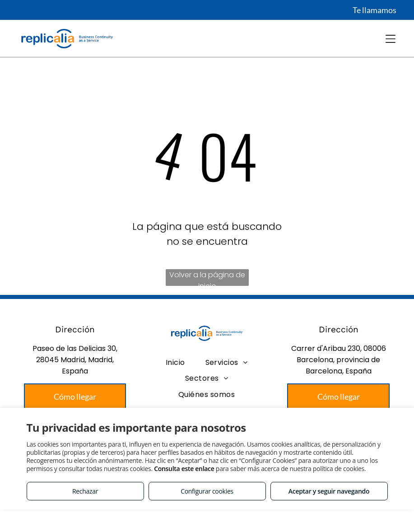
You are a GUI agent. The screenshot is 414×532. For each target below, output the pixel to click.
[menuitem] (175, 362)
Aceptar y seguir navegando (329, 491)
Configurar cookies (207, 491)
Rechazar (85, 491)
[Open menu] (391, 39)
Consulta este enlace (184, 469)
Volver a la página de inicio (207, 278)
